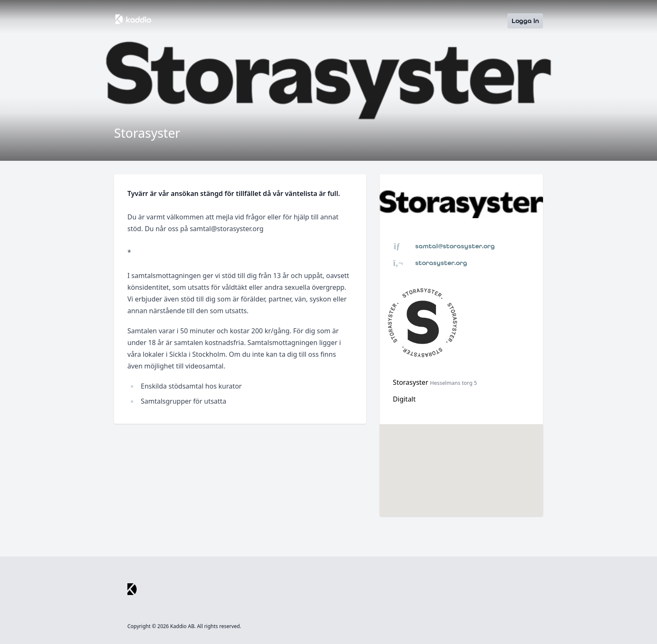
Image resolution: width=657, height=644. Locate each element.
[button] (461, 462)
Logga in (525, 21)
